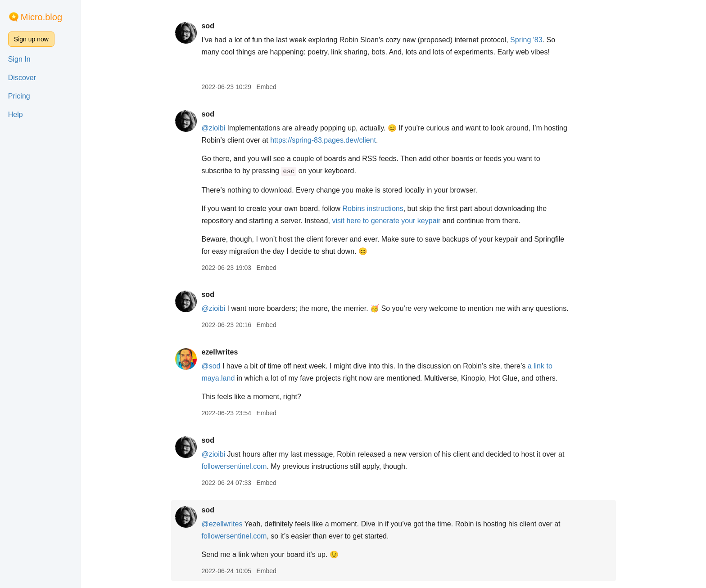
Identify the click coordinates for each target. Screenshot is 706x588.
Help (16, 114)
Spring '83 (526, 40)
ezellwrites (219, 352)
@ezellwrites (222, 524)
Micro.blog (41, 17)
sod (208, 26)
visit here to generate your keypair (386, 221)
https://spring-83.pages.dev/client (323, 140)
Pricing (19, 96)
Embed (266, 87)
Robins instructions (373, 209)
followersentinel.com (234, 466)
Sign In (19, 59)
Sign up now (31, 39)
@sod (211, 366)
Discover (22, 78)
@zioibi (213, 128)
